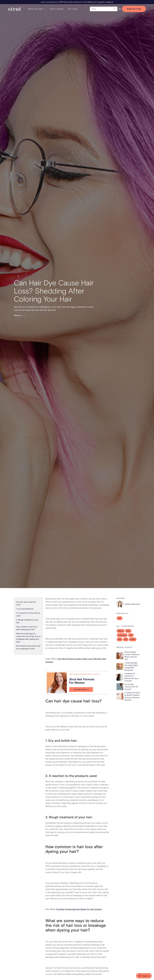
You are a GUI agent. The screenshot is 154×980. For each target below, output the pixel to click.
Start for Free (134, 9)
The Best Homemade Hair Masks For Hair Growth (79, 909)
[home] (15, 9)
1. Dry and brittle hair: (25, 609)
